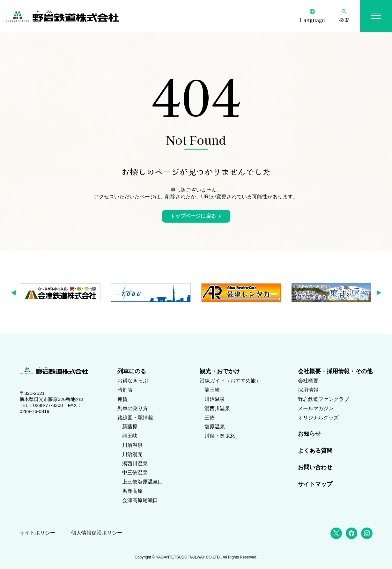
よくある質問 (315, 451)
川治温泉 (132, 445)
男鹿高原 (132, 491)
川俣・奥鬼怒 (220, 436)
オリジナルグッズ (318, 418)
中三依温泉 (135, 473)
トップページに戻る (193, 216)
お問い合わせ (315, 467)
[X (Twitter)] (336, 533)
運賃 (122, 399)
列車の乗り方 (133, 408)
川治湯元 (132, 454)
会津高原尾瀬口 (140, 500)
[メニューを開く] (376, 16)
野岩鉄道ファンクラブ (323, 399)
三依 (210, 418)
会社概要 (308, 381)
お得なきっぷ (133, 381)
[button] (15, 293)
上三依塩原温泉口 (143, 482)
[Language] (312, 16)
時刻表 (125, 390)
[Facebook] (351, 533)
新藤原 (130, 427)
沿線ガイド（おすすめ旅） (230, 381)
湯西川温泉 (135, 464)
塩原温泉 (215, 427)
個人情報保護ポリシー (97, 533)
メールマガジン (316, 408)
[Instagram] (367, 533)
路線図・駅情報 (135, 418)
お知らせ (309, 434)
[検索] (344, 16)
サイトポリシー (37, 533)
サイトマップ (315, 484)
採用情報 (308, 390)
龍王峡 (130, 436)
